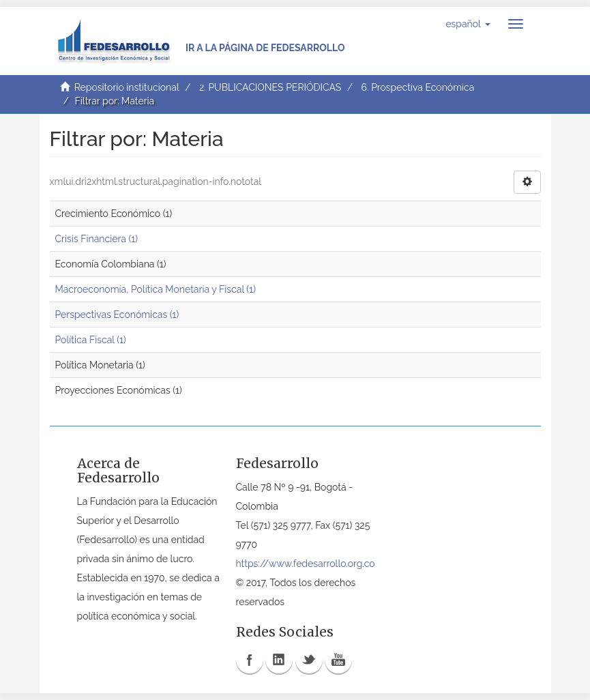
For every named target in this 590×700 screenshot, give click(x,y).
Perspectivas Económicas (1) (117, 315)
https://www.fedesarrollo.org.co (306, 564)
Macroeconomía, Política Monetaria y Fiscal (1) (156, 289)
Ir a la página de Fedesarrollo (265, 48)
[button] (468, 24)
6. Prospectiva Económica (417, 87)
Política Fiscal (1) (91, 340)
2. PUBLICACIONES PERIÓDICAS (270, 87)
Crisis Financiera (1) (97, 239)
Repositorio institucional (127, 87)
